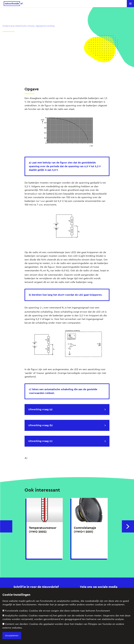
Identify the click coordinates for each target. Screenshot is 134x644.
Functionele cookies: (56, 611)
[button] (130, 4)
